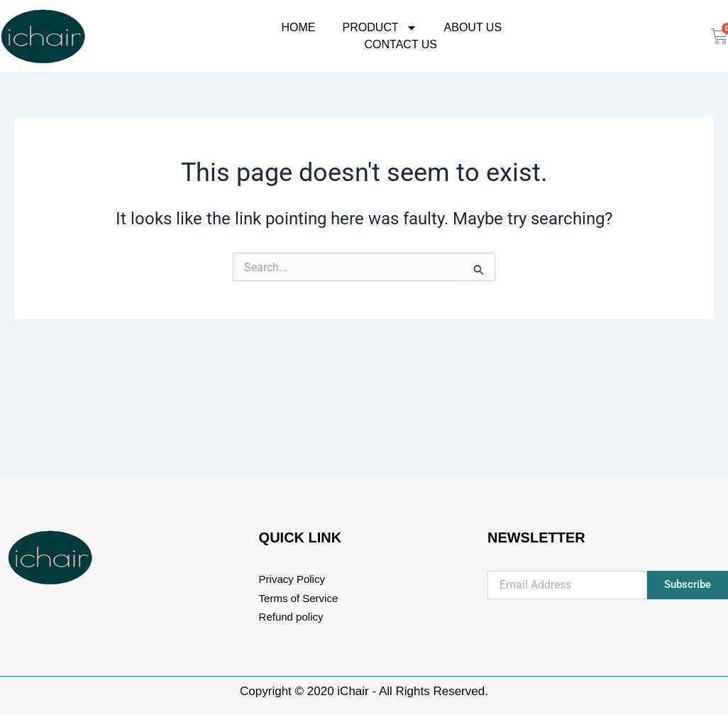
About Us (473, 27)
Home (298, 27)
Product (379, 28)
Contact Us (401, 44)
